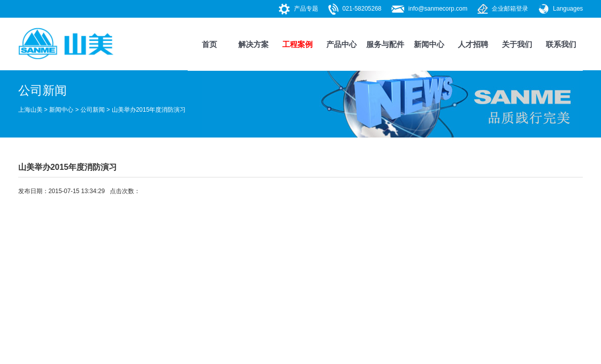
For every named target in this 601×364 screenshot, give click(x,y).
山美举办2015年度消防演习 (149, 110)
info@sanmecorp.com (438, 9)
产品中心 (341, 44)
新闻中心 (429, 44)
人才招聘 (473, 44)
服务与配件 (385, 44)
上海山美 (30, 110)
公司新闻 (93, 110)
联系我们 (561, 44)
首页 (209, 44)
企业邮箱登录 (510, 9)
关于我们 (517, 44)
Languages (568, 9)
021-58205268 (362, 9)
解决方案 (253, 44)
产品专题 (306, 9)
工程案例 (297, 44)
